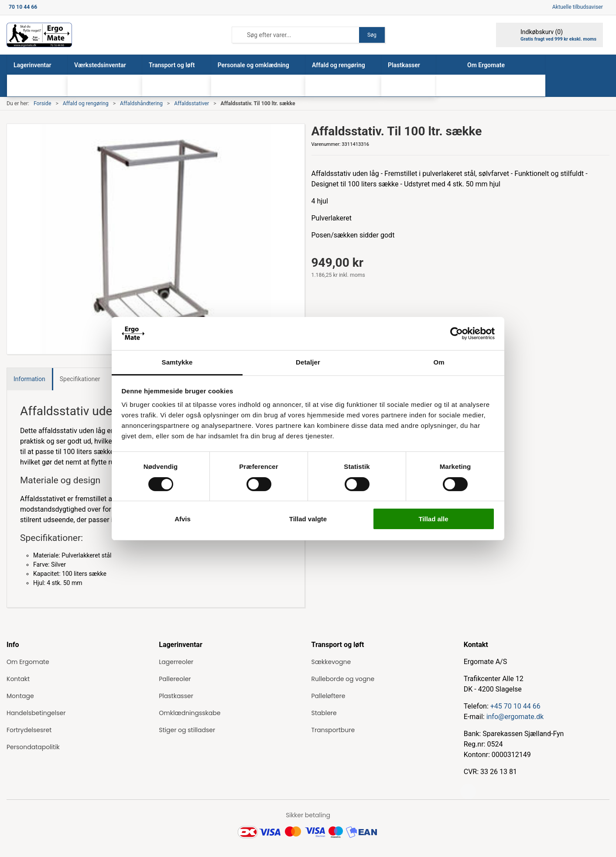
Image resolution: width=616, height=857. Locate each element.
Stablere (324, 713)
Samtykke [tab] (177, 362)
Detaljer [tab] (308, 362)
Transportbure (333, 730)
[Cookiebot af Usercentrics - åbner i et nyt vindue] (457, 334)
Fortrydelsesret (29, 730)
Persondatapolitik (33, 747)
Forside (43, 103)
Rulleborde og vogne (343, 679)
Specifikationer (80, 379)
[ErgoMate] (39, 35)
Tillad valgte (308, 519)
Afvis (183, 519)
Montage (20, 696)
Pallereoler (175, 679)
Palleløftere (329, 696)
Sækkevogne (331, 662)
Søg (372, 35)
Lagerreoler (176, 662)
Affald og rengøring (86, 103)
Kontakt (18, 679)
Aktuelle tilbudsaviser (578, 7)
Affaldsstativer (192, 103)
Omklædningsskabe (190, 713)
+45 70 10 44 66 (515, 706)
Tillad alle (433, 519)
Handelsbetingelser (36, 713)
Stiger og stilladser (187, 730)
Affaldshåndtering (141, 103)
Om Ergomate (28, 662)
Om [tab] (439, 362)
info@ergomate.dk (515, 717)
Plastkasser (176, 696)
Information (29, 379)
